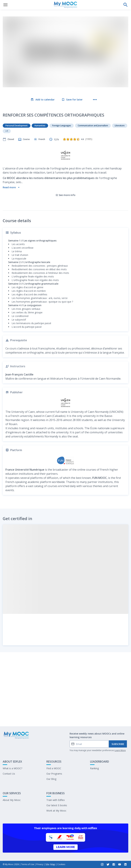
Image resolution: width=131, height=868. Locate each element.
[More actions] (95, 100)
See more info (65, 165)
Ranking (94, 768)
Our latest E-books (57, 805)
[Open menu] (5, 5)
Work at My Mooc (56, 811)
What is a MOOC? (12, 768)
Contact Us (9, 774)
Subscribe (118, 744)
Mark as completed (66, 715)
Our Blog (51, 779)
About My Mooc (12, 800)
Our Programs (54, 774)
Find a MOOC (54, 768)
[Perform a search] (126, 5)
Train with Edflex (56, 800)
